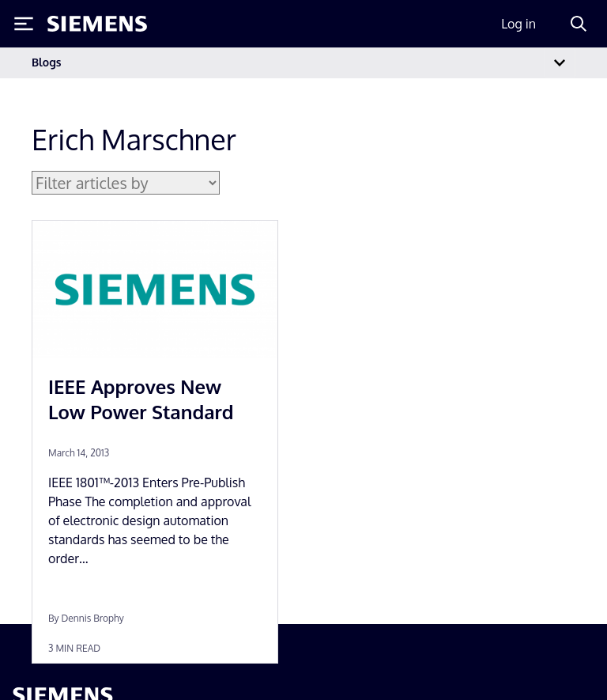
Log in (518, 24)
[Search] (579, 24)
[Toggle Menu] (24, 24)
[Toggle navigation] (560, 63)
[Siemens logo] (97, 24)
